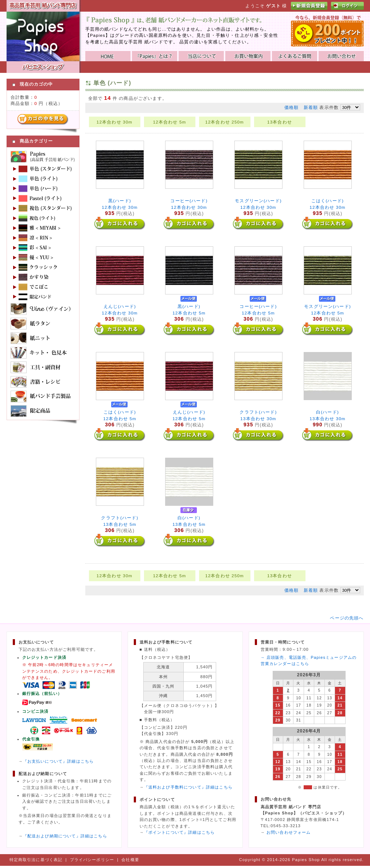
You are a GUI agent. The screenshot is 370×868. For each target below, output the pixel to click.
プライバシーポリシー (92, 860)
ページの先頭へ (347, 618)
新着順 (311, 107)
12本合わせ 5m (170, 122)
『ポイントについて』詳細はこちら (180, 832)
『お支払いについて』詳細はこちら (59, 761)
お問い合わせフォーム (289, 832)
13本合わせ (280, 122)
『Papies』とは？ (155, 56)
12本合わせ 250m (225, 122)
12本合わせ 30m (114, 122)
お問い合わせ (341, 56)
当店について (201, 56)
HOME (108, 56)
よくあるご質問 (295, 56)
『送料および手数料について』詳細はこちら (188, 787)
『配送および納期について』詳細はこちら (65, 836)
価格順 (291, 107)
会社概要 (130, 860)
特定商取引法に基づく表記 (36, 860)
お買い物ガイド (248, 56)
